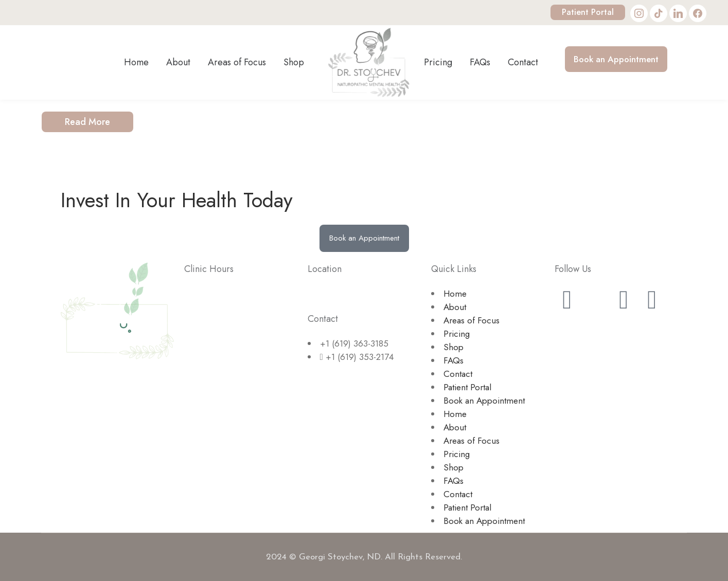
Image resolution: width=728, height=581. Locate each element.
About (455, 307)
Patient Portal (588, 12)
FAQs (454, 360)
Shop (454, 347)
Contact (458, 374)
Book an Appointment (484, 401)
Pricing (457, 334)
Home (455, 294)
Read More (87, 122)
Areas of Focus (472, 320)
